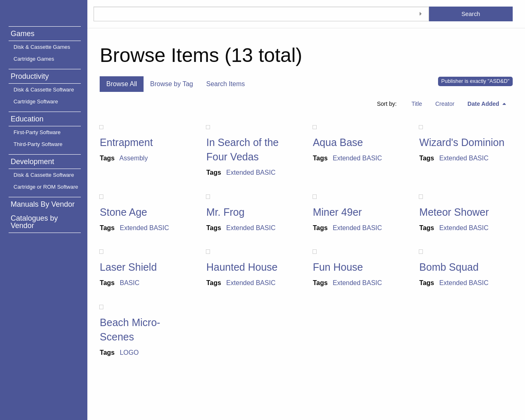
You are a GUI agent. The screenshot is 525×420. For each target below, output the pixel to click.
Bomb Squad (449, 267)
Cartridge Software (36, 102)
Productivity (30, 76)
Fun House (338, 267)
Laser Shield (128, 267)
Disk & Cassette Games (42, 47)
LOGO (129, 353)
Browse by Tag (172, 84)
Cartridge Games (34, 59)
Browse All (122, 84)
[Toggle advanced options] (421, 14)
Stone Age (123, 212)
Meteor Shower (454, 212)
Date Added (484, 104)
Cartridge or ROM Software (46, 187)
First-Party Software (37, 132)
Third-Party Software (38, 144)
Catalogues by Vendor (34, 222)
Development (32, 162)
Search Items (226, 84)
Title (417, 104)
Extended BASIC (251, 172)
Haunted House (242, 267)
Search (471, 14)
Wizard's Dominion (462, 142)
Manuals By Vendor (43, 204)
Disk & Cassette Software (44, 90)
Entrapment (126, 142)
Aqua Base (338, 142)
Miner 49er (338, 212)
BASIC (130, 283)
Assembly (134, 158)
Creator (445, 104)
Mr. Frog (225, 212)
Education (27, 119)
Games (23, 34)
